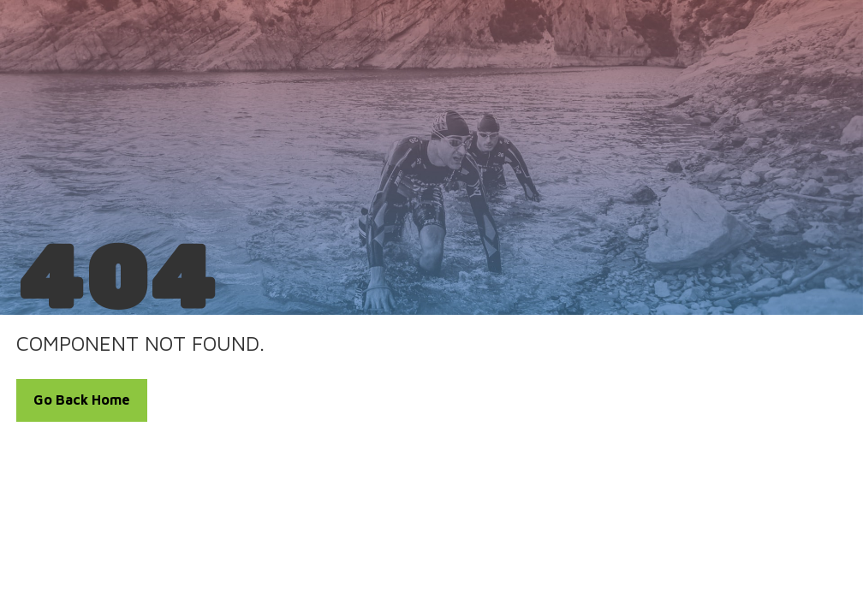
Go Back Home (82, 400)
